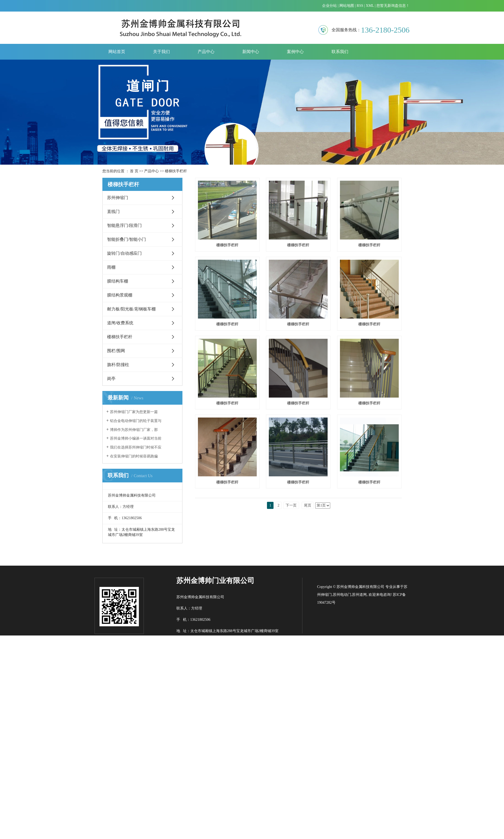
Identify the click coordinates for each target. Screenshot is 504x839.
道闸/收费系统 (120, 323)
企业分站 (329, 6)
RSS (360, 6)
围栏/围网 (116, 351)
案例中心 (295, 52)
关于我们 (161, 52)
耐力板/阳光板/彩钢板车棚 (131, 309)
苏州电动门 (342, 722)
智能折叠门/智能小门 (127, 239)
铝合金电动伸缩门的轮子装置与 (136, 421)
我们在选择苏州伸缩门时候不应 (136, 447)
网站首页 (117, 52)
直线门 (113, 212)
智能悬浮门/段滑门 (124, 225)
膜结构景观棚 (120, 295)
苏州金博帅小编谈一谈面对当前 (136, 438)
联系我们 (340, 52)
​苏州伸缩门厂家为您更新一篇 (134, 412)
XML (370, 6)
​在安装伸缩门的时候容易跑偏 (134, 456)
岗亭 (111, 379)
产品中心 (206, 52)
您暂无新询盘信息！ (393, 6)
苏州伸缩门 (118, 198)
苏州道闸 (359, 722)
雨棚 (111, 267)
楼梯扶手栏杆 (176, 171)
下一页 (291, 668)
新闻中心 (251, 52)
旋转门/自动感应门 (124, 253)
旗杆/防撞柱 (118, 365)
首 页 (134, 171)
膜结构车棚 (118, 281)
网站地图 (347, 6)
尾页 (308, 668)
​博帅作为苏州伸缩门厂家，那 (134, 430)
